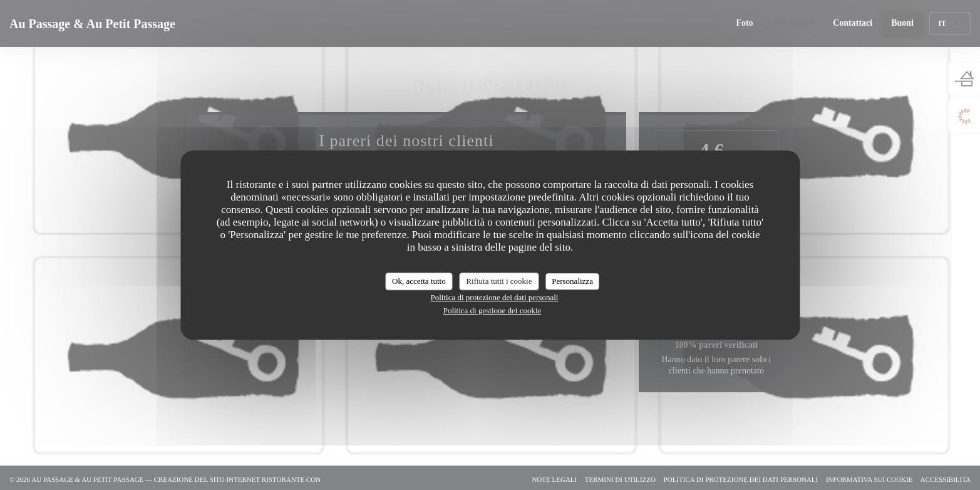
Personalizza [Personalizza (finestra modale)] (572, 281)
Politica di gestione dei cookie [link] (493, 310)
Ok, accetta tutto (419, 281)
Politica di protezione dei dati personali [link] (495, 297)
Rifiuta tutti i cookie (499, 281)
